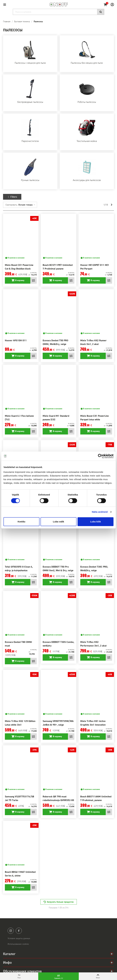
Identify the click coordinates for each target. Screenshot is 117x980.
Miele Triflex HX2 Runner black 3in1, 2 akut (93, 342)
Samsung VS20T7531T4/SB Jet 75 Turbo (19, 798)
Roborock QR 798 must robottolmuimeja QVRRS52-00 (58, 798)
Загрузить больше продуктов (60, 902)
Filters (12, 197)
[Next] (112, 205)
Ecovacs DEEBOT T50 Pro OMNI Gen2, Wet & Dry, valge (58, 569)
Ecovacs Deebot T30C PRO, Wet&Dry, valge (94, 569)
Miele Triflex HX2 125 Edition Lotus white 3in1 (20, 723)
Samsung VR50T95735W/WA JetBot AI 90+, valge (58, 723)
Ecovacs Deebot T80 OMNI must (18, 644)
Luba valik (58, 522)
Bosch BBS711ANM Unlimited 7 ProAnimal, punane (96, 798)
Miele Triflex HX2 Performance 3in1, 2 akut (93, 644)
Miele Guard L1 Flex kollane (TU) (19, 418)
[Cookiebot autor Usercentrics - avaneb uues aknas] (100, 456)
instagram (11, 931)
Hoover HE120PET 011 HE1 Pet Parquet (95, 267)
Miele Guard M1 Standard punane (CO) (56, 418)
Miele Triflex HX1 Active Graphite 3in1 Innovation (93, 723)
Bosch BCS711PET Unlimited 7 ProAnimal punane (58, 267)
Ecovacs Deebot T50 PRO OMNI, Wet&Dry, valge (55, 342)
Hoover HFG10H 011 (16, 340)
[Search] (58, 12)
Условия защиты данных (19, 938)
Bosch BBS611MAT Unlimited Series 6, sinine (20, 874)
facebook (19, 931)
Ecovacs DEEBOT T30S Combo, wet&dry (58, 644)
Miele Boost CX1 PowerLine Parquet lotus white (95, 418)
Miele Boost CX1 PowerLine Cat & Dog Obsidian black (19, 267)
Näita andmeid (100, 512)
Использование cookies (18, 944)
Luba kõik (96, 522)
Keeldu (21, 522)
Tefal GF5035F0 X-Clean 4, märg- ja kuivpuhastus (19, 569)
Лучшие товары (27, 205)
